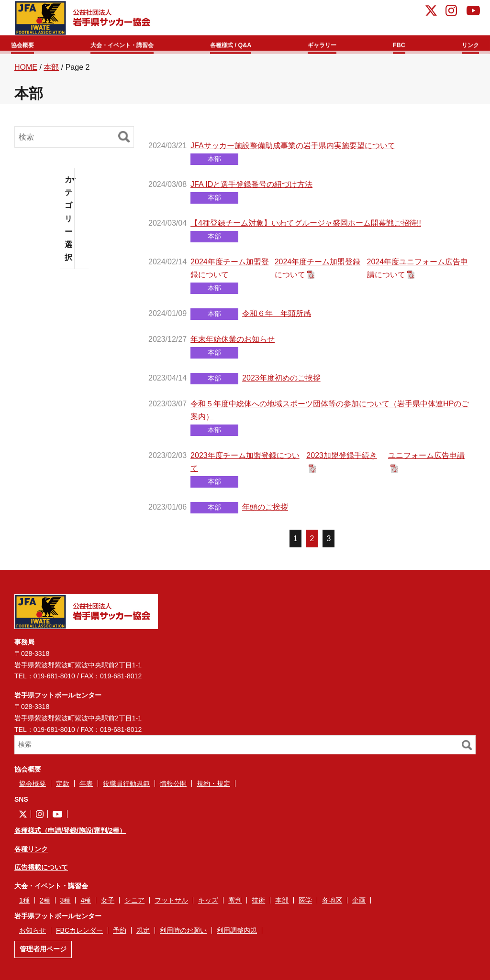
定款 (63, 787)
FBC (402, 44)
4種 (86, 904)
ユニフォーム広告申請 (426, 459)
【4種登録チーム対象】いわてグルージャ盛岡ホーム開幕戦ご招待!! (306, 227)
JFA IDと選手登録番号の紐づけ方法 (251, 188)
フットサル (171, 904)
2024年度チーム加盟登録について (230, 272)
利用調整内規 (237, 934)
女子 (108, 904)
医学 (305, 904)
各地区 (332, 904)
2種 (45, 904)
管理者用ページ (43, 953)
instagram (451, 12)
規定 (143, 934)
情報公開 (173, 787)
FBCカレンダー (79, 934)
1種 (24, 904)
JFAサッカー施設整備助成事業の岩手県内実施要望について (293, 149)
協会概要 (30, 44)
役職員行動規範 (126, 787)
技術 (258, 904)
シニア (134, 904)
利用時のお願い (183, 934)
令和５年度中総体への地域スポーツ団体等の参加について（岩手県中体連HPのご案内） (330, 414)
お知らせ (33, 934)
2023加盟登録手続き (342, 459)
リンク (464, 44)
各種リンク (31, 852)
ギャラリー (332, 44)
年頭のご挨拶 (265, 511)
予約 (120, 934)
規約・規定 (213, 787)
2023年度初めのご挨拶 (281, 382)
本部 (51, 71)
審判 (235, 904)
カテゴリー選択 (68, 222)
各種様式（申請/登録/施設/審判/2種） (70, 834)
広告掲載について (41, 871)
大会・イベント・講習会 (130, 44)
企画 (359, 904)
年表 (86, 787)
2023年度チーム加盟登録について (245, 466)
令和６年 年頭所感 (277, 317)
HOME (26, 71)
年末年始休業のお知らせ (233, 343)
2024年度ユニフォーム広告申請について (418, 272)
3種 (66, 904)
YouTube (473, 12)
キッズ (208, 904)
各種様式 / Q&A (242, 44)
